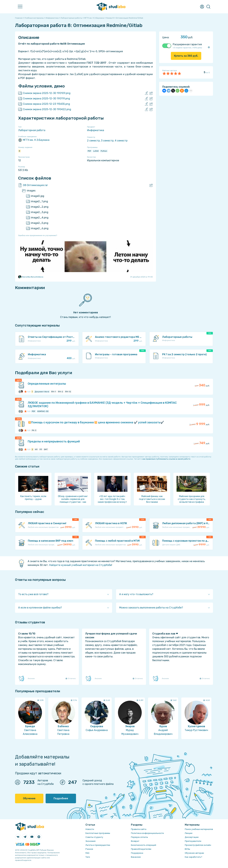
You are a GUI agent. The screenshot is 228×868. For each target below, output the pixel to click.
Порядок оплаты (139, 837)
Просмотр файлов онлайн (198, 845)
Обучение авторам (194, 853)
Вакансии (136, 857)
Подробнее (61, 798)
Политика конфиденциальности (147, 833)
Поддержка (137, 853)
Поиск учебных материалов (199, 829)
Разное (89, 849)
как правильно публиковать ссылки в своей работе (166, 459)
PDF (89, 151)
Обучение (29, 798)
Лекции (189, 833)
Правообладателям (141, 849)
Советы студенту (94, 837)
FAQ (87, 853)
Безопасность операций (144, 845)
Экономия (90, 841)
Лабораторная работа (32, 130)
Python (104, 151)
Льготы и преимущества (98, 845)
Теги (88, 857)
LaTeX (96, 151)
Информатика (96, 130)
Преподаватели (193, 841)
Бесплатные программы (98, 833)
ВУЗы (187, 849)
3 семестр (107, 141)
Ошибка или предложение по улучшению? (38, 235)
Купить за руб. (186, 56)
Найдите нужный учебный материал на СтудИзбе (80, 565)
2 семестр (93, 141)
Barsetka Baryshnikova (31, 277)
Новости (90, 829)
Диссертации (192, 837)
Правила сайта (139, 829)
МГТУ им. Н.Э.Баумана (34, 140)
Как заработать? (193, 857)
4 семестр (121, 141)
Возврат (135, 841)
